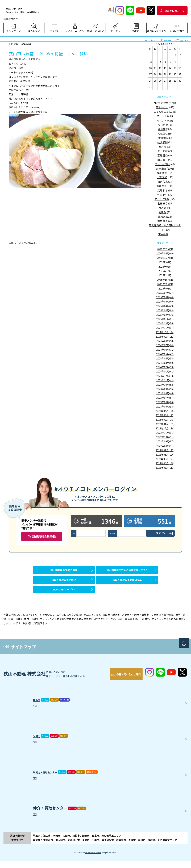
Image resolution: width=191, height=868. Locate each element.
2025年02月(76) (165, 315)
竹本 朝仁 (162, 195)
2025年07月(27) (165, 293)
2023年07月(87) (165, 398)
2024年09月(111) (165, 337)
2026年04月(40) (165, 253)
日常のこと (162, 107)
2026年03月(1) (165, 258)
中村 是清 (162, 221)
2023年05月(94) (165, 406)
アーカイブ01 (163, 164)
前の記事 (14, 44)
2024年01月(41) (165, 371)
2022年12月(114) (165, 428)
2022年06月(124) (165, 455)
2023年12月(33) (165, 376)
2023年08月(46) (165, 393)
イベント (162, 120)
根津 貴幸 (162, 173)
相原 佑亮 (162, 182)
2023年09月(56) (165, 389)
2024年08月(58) (165, 341)
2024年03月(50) (165, 363)
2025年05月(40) (165, 301)
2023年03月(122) (165, 415)
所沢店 (162, 129)
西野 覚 (162, 147)
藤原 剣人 (162, 186)
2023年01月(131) (165, 424)
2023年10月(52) (165, 385)
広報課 (162, 217)
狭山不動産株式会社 (93, 859)
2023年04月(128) (165, 411)
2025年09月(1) (165, 284)
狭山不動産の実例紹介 (64, 585)
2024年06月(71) (165, 350)
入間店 (161, 133)
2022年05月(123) (165, 459)
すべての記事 (161, 103)
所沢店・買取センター (52, 778)
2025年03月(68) (165, 310)
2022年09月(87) (165, 441)
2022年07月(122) (165, 450)
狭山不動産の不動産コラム (127, 585)
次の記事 (26, 44)
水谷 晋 (162, 208)
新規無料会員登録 (44, 536)
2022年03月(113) (165, 468)
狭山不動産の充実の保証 (64, 572)
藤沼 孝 (162, 138)
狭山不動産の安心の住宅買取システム (127, 572)
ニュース (162, 116)
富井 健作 (162, 155)
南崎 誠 (162, 212)
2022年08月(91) (165, 446)
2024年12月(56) (165, 323)
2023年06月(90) (165, 402)
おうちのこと (161, 112)
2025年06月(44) (165, 297)
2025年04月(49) (165, 306)
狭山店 (162, 125)
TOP (184, 655)
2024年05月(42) (165, 354)
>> (173, 44)
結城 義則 (162, 142)
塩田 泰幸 (162, 203)
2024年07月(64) (165, 345)
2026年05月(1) (165, 249)
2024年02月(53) (165, 367)
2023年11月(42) (165, 380)
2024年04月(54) (165, 358)
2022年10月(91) (165, 437)
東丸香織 (163, 234)
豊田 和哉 (162, 151)
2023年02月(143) (165, 420)
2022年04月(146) (165, 463)
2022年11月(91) (165, 433)
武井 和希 (162, 190)
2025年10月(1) (165, 280)
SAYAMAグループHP (64, 598)
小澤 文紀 (162, 177)
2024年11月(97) (165, 328)
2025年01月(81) (165, 319)
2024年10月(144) (165, 332)
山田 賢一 (162, 160)
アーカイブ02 (162, 199)
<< (157, 44)
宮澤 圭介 (161, 169)
